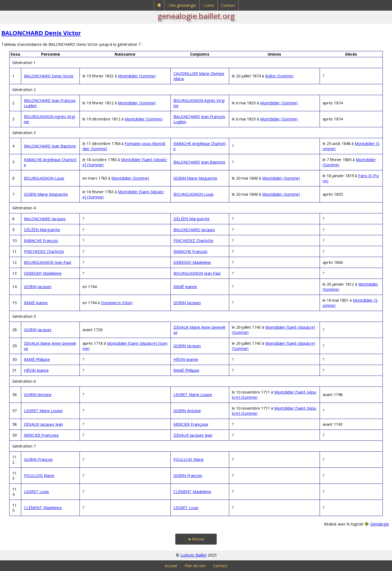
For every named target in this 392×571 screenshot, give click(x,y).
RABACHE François (41, 241)
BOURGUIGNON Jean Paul (48, 262)
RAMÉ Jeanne (185, 287)
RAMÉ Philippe (37, 359)
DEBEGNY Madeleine (192, 262)
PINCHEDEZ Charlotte (193, 241)
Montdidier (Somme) (137, 76)
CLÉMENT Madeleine (192, 492)
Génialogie (380, 524)
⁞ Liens (209, 5)
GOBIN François (38, 459)
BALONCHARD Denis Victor (41, 33)
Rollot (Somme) (279, 76)
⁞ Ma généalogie (182, 5)
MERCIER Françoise (191, 424)
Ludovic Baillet (194, 555)
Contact (228, 5)
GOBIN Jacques (38, 287)
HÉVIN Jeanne (186, 359)
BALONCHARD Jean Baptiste (50, 146)
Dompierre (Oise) (117, 303)
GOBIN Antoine (38, 395)
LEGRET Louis (36, 492)
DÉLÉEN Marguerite (192, 219)
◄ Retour (196, 539)
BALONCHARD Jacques (45, 219)
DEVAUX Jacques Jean (43, 424)
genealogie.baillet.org (196, 16)
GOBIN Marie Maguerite (195, 178)
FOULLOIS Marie (189, 459)
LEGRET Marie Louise (193, 395)
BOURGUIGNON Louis (44, 178)
